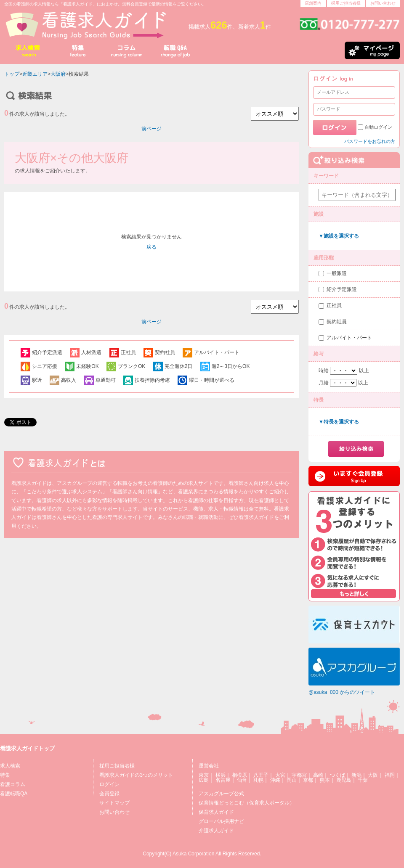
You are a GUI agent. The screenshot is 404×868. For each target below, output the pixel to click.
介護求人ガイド (216, 831)
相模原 (239, 775)
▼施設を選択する (339, 236)
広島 (204, 780)
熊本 (325, 780)
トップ (12, 74)
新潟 (356, 775)
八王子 (261, 775)
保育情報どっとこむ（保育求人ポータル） (247, 803)
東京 (204, 775)
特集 (5, 775)
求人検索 (10, 766)
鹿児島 (344, 780)
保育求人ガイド (216, 812)
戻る (151, 247)
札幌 (258, 780)
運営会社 (209, 766)
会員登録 (109, 794)
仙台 (242, 780)
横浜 (221, 775)
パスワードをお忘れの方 (370, 141)
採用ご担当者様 (346, 3)
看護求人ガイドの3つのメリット (136, 775)
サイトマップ (114, 803)
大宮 (280, 775)
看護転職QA (14, 794)
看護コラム (13, 784)
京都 (308, 780)
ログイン (109, 784)
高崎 (318, 775)
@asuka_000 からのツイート (342, 692)
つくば (338, 775)
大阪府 (58, 74)
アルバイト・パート (349, 338)
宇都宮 (299, 775)
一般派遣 (337, 273)
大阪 (373, 775)
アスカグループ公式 (221, 794)
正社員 (334, 305)
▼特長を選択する (339, 422)
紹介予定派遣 (342, 289)
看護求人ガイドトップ (27, 748)
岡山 (292, 780)
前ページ (151, 129)
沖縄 (275, 780)
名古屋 (223, 780)
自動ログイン (378, 127)
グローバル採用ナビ (221, 821)
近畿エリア (35, 74)
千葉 (363, 780)
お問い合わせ (383, 3)
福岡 (390, 775)
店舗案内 (313, 3)
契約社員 (337, 322)
